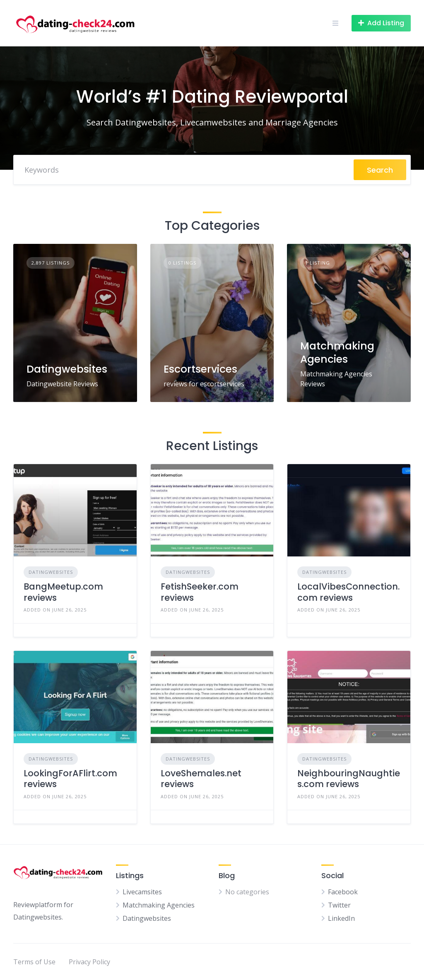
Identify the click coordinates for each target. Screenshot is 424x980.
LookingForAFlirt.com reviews (70, 779)
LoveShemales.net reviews (201, 779)
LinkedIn (341, 918)
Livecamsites (142, 892)
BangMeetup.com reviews (63, 592)
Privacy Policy (89, 962)
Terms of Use (34, 962)
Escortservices (200, 369)
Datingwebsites (67, 369)
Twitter (339, 905)
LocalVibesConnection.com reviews (348, 592)
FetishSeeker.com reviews (200, 592)
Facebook (343, 892)
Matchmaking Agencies (337, 352)
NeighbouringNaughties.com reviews (349, 779)
